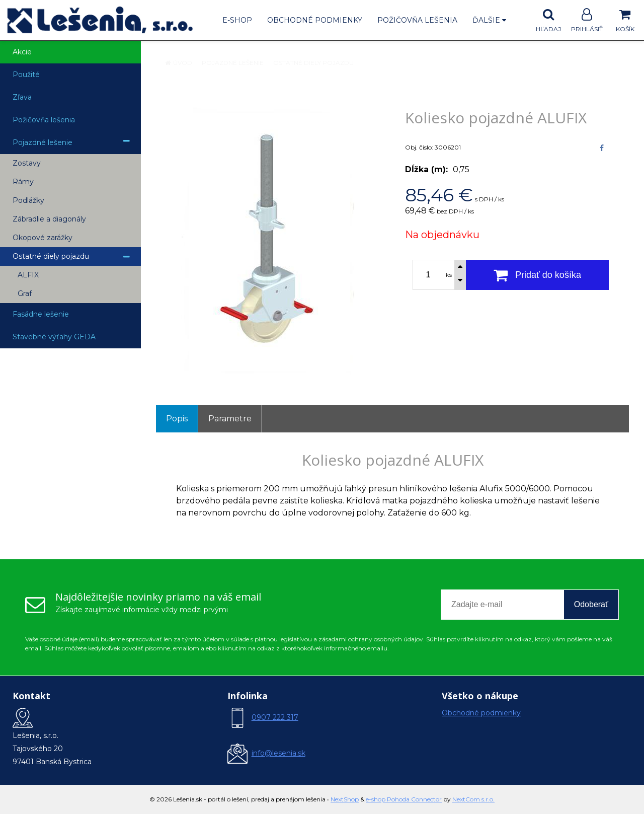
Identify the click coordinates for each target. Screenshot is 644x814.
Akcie (22, 52)
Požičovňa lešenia (417, 20)
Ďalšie (489, 20)
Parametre (230, 419)
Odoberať (591, 604)
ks (449, 275)
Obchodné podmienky (315, 20)
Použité (26, 75)
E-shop (237, 20)
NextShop (345, 799)
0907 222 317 (275, 717)
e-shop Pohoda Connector (404, 799)
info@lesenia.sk (278, 753)
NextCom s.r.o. (473, 799)
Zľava (22, 97)
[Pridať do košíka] (537, 275)
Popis (177, 419)
